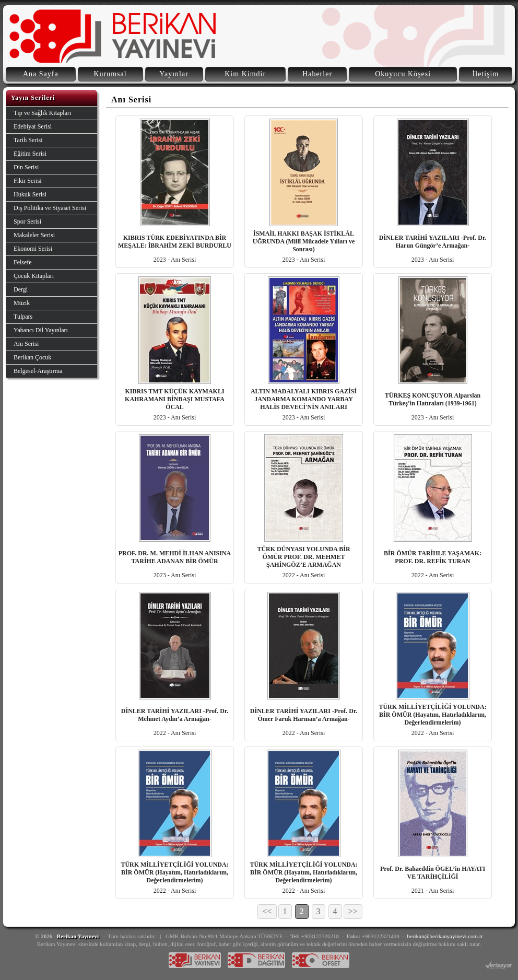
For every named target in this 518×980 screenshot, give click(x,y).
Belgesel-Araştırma (38, 371)
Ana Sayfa (41, 74)
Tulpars (23, 317)
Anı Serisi (26, 344)
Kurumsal (110, 74)
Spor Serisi (27, 221)
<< (267, 911)
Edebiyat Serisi (33, 126)
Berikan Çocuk (32, 357)
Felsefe (23, 262)
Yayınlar (174, 74)
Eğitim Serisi (30, 154)
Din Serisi (26, 167)
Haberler (317, 74)
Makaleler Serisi (34, 235)
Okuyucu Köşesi (403, 74)
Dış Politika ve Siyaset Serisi (50, 208)
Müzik (22, 303)
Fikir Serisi (28, 181)
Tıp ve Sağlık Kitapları (42, 113)
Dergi (21, 289)
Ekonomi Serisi (33, 249)
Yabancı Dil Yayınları (41, 330)
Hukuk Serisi (30, 194)
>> (353, 911)
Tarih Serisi (28, 140)
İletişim (486, 74)
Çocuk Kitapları (34, 276)
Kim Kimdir (245, 74)
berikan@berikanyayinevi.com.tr (445, 936)
